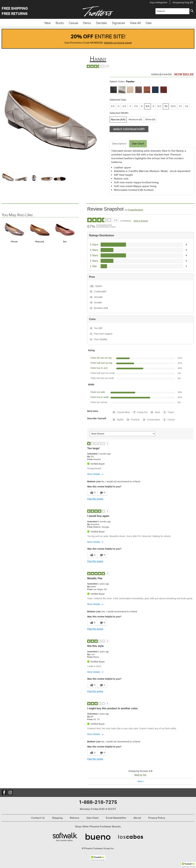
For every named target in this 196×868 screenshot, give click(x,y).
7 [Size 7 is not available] (130, 106)
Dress (87, 23)
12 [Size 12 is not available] (187, 106)
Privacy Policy (157, 818)
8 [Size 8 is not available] (142, 106)
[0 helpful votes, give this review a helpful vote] (92, 493)
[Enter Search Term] (172, 11)
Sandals (101, 23)
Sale (149, 23)
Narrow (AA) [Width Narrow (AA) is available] (118, 119)
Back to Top (140, 775)
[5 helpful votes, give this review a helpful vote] (92, 623)
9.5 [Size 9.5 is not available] (159, 106)
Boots (60, 23)
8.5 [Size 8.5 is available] (148, 106)
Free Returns (15, 14)
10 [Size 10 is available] (166, 106)
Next (141, 781)
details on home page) (118, 43)
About (137, 818)
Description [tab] (119, 144)
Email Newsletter (116, 818)
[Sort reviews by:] (122, 434)
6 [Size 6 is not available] (119, 106)
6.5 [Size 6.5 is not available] (124, 106)
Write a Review (141, 221)
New (48, 23)
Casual (73, 23)
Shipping (57, 818)
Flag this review (95, 499)
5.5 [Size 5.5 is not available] (113, 106)
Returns (75, 818)
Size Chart (93, 818)
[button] (188, 865)
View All (135, 23)
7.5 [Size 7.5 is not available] (136, 106)
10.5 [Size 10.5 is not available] (173, 106)
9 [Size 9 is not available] (153, 106)
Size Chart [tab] (138, 144)
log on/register (159, 2)
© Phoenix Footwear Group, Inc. (98, 848)
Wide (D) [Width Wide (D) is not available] (150, 119)
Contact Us (38, 818)
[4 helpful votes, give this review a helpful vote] (92, 753)
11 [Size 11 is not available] (180, 106)
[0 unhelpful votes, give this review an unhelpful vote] (102, 493)
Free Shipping (15, 8)
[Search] (192, 11)
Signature (118, 23)
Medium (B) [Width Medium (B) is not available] (135, 119)
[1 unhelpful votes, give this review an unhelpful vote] (102, 685)
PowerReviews (136, 210)
